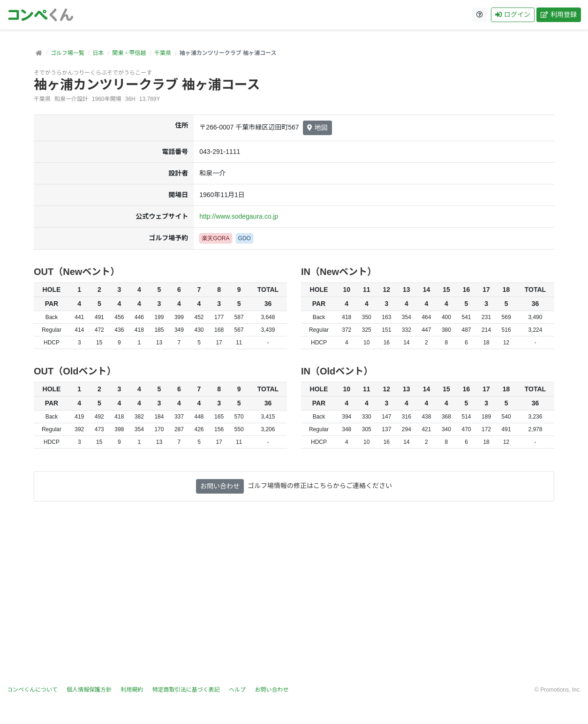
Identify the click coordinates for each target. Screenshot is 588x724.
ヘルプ (237, 690)
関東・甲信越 (129, 53)
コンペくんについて (32, 690)
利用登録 (559, 15)
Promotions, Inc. (561, 690)
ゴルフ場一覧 (68, 53)
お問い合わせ (220, 486)
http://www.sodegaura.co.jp (239, 216)
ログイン (513, 15)
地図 (317, 128)
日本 (98, 53)
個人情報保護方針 (89, 690)
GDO (245, 238)
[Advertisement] (294, 594)
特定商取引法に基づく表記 (186, 690)
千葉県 (163, 53)
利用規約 (132, 690)
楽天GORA (215, 238)
